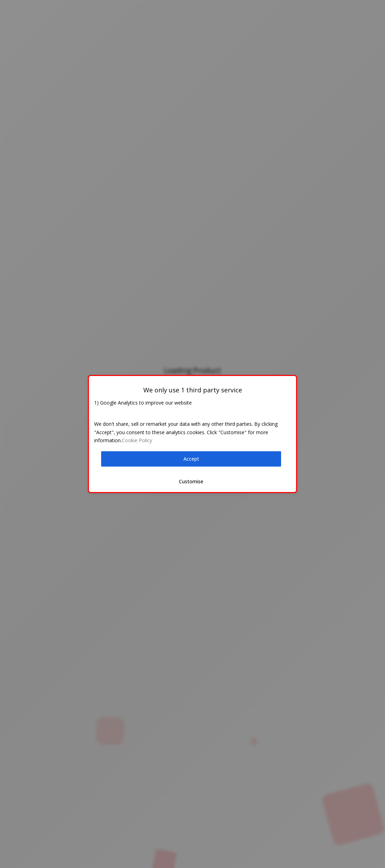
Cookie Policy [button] (137, 440)
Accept (191, 459)
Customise (191, 481)
